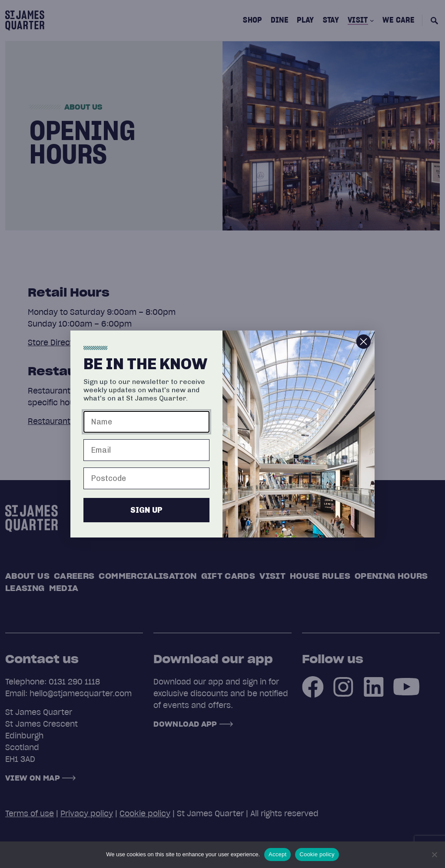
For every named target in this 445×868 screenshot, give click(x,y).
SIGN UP (146, 515)
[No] (434, 855)
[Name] (146, 427)
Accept (277, 854)
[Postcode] (146, 483)
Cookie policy (317, 854)
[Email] (146, 455)
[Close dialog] (364, 347)
